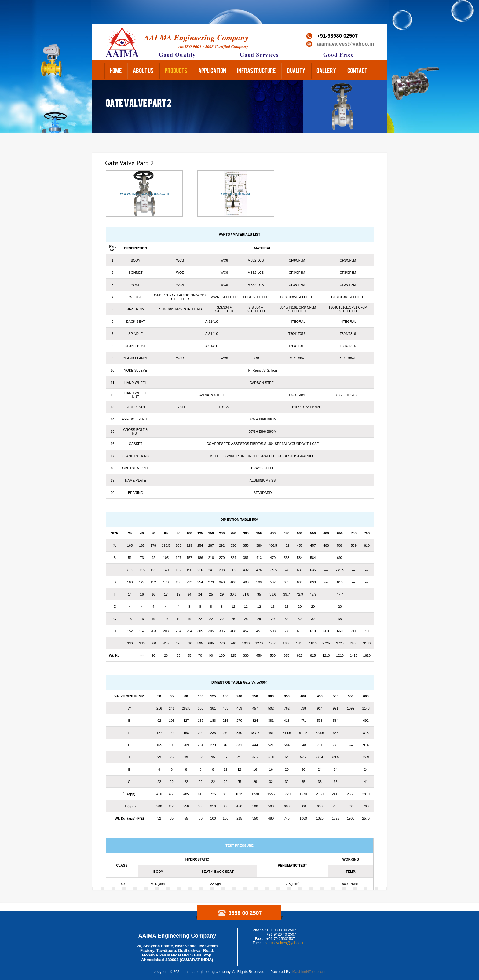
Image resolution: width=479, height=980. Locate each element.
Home (116, 70)
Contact (357, 70)
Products (176, 70)
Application (212, 70)
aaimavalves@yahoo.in (346, 44)
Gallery (326, 70)
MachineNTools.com (309, 972)
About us (143, 70)
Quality (296, 70)
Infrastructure (256, 70)
